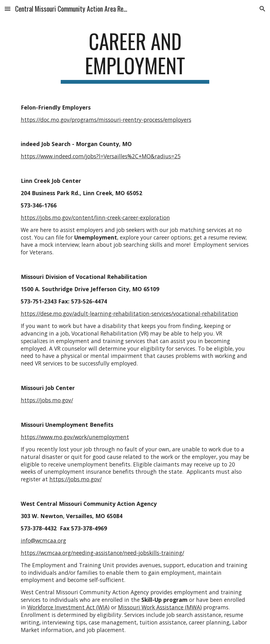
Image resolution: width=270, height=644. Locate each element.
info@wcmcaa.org (43, 540)
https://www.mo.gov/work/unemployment (75, 437)
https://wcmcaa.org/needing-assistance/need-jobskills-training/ (102, 553)
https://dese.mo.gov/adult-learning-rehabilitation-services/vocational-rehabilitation (129, 314)
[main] (135, 56)
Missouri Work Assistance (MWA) (160, 607)
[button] (8, 9)
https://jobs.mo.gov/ (47, 400)
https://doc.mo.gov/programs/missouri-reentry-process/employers (106, 120)
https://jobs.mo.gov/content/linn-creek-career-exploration (95, 217)
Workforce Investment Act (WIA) (68, 607)
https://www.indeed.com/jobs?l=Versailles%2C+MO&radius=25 (101, 156)
